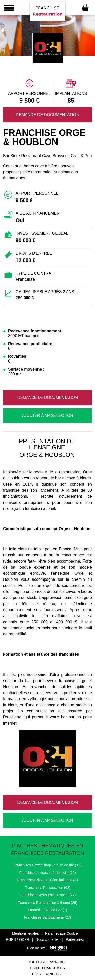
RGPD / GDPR (18, 939)
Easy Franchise (48, 974)
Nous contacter (48, 939)
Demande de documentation (47, 115)
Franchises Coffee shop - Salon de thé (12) (48, 865)
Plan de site (36, 948)
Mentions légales (25, 933)
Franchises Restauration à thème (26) (48, 903)
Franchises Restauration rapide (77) (48, 895)
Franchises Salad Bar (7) (48, 910)
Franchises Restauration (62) (48, 888)
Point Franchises (48, 968)
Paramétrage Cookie (61, 933)
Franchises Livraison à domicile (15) (47, 873)
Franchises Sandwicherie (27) (48, 917)
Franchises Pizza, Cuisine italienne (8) (47, 880)
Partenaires (75, 939)
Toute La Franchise (47, 962)
